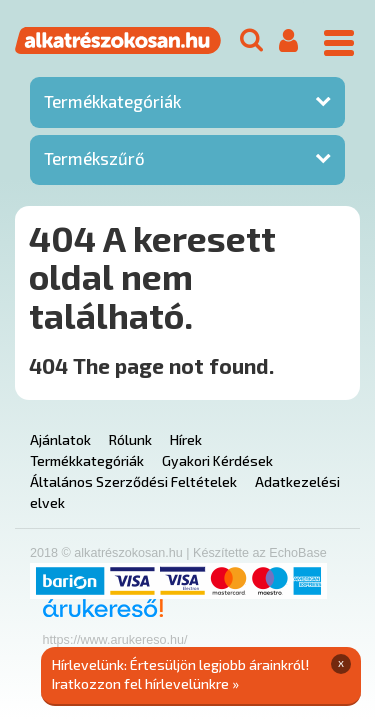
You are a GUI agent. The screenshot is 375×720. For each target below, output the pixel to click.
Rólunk (130, 439)
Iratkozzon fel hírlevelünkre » (145, 683)
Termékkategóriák (112, 101)
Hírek (186, 439)
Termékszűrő (94, 158)
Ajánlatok (60, 439)
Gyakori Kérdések (217, 460)
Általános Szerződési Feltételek (133, 481)
